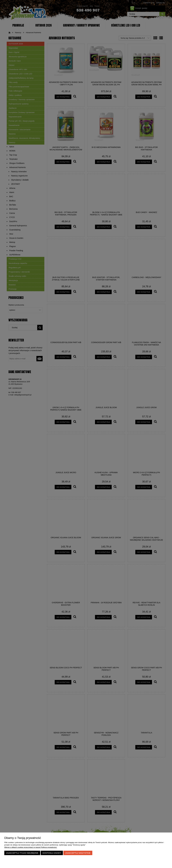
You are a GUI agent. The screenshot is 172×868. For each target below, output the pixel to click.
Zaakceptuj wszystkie (78, 853)
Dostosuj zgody (52, 853)
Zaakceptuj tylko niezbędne (22, 853)
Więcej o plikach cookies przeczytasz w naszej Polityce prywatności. (31, 847)
